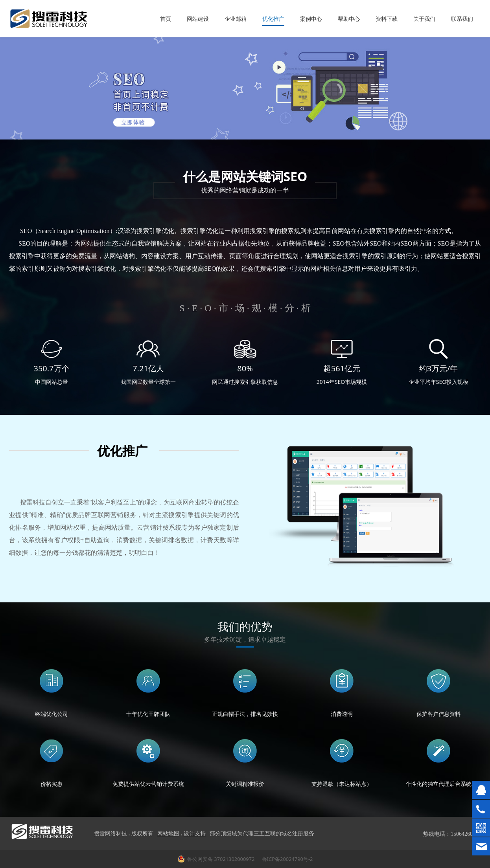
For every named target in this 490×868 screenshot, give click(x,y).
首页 (166, 19)
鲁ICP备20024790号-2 (286, 859)
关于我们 (424, 19)
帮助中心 (349, 19)
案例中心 (311, 19)
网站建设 (198, 19)
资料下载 (387, 19)
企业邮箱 (236, 19)
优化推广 (273, 19)
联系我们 (462, 19)
